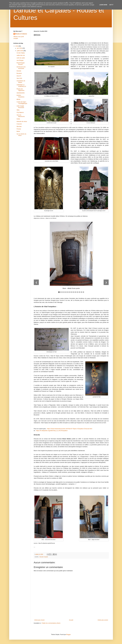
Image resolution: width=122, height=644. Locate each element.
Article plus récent (39, 620)
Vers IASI (19, 78)
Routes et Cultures (21, 34)
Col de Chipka (21, 53)
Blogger (68, 635)
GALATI (19, 76)
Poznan (19, 129)
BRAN (18, 99)
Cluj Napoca (20, 112)
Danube (19, 71)
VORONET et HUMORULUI (21, 86)
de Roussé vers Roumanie (21, 68)
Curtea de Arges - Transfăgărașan (22, 103)
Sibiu (18, 110)
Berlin (18, 131)
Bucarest (19, 73)
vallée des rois (21, 55)
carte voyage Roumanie (20, 107)
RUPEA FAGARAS (20, 96)
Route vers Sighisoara (20, 90)
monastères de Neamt (21, 82)
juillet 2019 (20, 51)
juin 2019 (20, 48)
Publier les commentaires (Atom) (51, 623)
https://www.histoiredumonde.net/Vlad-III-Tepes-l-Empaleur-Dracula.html (70, 429)
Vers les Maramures (21, 116)
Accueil (71, 620)
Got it (111, 5)
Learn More (103, 5)
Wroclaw (19, 126)
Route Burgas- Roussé (21, 64)
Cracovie (19, 124)
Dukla (18, 119)
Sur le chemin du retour (21, 135)
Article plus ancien (103, 620)
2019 (17, 46)
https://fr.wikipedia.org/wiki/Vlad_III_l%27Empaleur (52, 431)
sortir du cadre (21, 58)
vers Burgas (20, 60)
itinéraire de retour (22, 121)
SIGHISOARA (21, 93)
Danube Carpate (44, 557)
